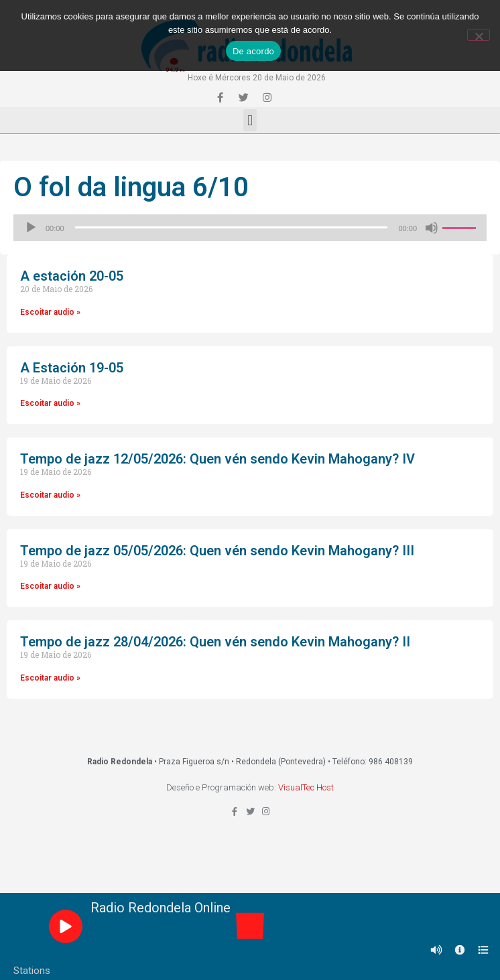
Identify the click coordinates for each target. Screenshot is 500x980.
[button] (250, 120)
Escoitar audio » (50, 312)
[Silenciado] (432, 228)
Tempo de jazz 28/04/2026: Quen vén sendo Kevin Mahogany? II (215, 642)
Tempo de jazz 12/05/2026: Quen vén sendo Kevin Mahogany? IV (217, 459)
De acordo (253, 51)
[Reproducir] (31, 228)
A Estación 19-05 (72, 368)
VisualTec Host (306, 787)
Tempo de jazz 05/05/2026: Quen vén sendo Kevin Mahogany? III (217, 551)
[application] (250, 228)
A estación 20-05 (72, 276)
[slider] (232, 227)
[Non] (479, 35)
